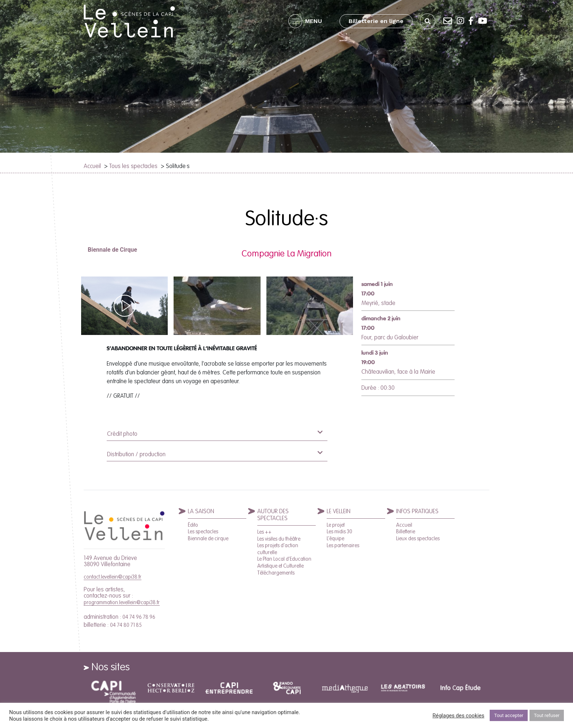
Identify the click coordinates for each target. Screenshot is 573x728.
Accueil (92, 166)
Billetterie (406, 531)
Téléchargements (276, 573)
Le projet (336, 525)
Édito (193, 525)
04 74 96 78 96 (139, 617)
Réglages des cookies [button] (459, 716)
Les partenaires (343, 545)
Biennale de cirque (208, 538)
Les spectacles (203, 531)
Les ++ (264, 532)
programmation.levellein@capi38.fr (122, 602)
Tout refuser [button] (547, 715)
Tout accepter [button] (509, 715)
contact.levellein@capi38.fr (113, 577)
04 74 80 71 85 (126, 625)
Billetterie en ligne (376, 21)
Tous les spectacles (133, 166)
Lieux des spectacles (418, 538)
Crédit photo (215, 433)
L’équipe (335, 538)
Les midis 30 (339, 531)
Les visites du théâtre (279, 539)
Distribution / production (215, 453)
